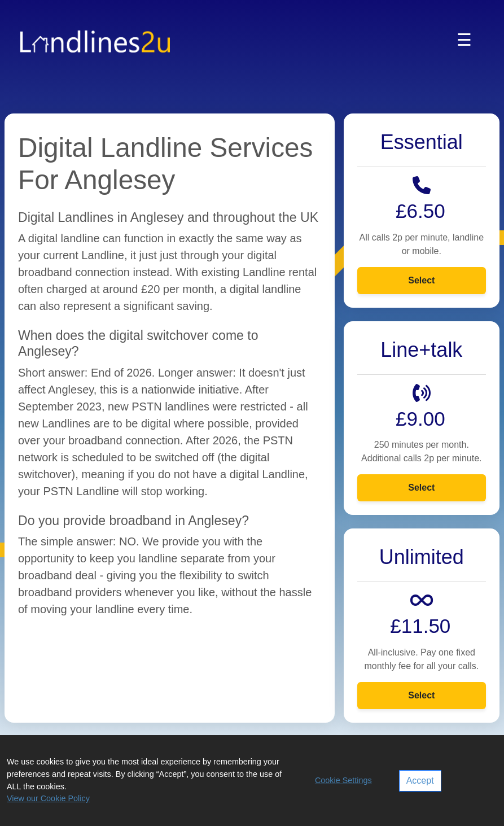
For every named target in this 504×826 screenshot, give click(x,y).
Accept (420, 781)
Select (421, 280)
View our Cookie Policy (48, 798)
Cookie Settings (343, 780)
